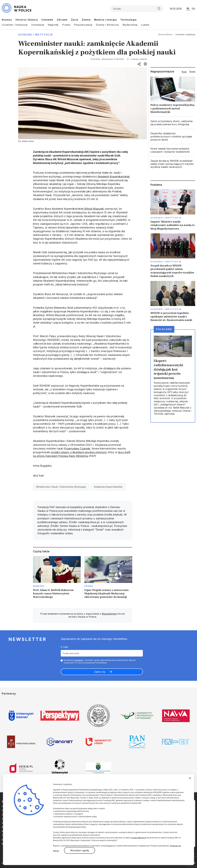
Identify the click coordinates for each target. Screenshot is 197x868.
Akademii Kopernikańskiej (113, 177)
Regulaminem (109, 614)
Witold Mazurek (94, 209)
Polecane (164, 329)
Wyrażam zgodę (80, 850)
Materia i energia (105, 20)
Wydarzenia (130, 25)
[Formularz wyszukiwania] (137, 9)
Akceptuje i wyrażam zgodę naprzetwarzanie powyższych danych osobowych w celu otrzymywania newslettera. (100, 661)
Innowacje (38, 25)
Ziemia (86, 20)
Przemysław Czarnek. (77, 449)
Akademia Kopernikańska (108, 487)
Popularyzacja (83, 25)
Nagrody (53, 25)
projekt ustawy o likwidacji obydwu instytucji (79, 452)
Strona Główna (165, 34)
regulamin (78, 660)
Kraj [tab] (184, 72)
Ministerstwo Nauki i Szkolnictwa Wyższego (61, 487)
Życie (75, 20)
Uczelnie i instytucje (36, 35)
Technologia (128, 20)
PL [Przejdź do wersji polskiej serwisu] (188, 8)
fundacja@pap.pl (139, 838)
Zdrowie (62, 20)
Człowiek (47, 20)
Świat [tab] (192, 72)
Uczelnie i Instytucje (15, 25)
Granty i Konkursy (107, 25)
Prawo (66, 25)
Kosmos (7, 20)
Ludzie (145, 25)
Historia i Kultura (27, 20)
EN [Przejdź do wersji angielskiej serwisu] (193, 9)
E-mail (64, 647)
